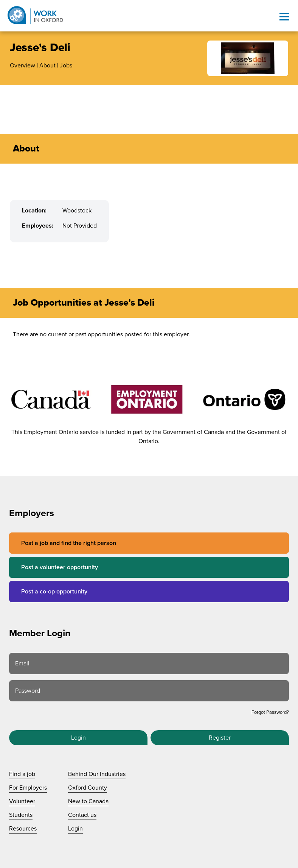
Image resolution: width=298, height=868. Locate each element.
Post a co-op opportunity (54, 592)
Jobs (66, 66)
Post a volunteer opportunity (60, 567)
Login (78, 738)
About (47, 66)
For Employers (28, 788)
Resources (23, 829)
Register (220, 738)
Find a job (22, 774)
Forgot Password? (270, 712)
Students (21, 815)
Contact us (82, 815)
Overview (23, 66)
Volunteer (22, 801)
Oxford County (88, 788)
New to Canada (88, 801)
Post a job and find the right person (69, 543)
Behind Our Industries (97, 774)
